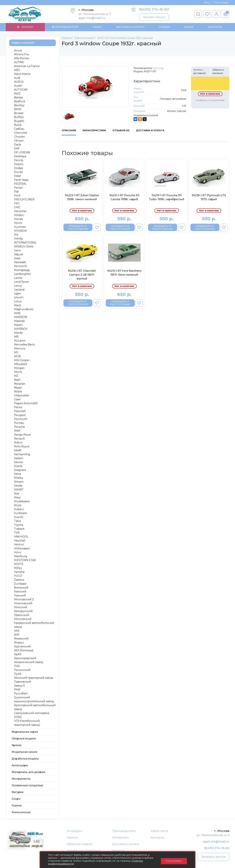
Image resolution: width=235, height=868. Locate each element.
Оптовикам (120, 838)
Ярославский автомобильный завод (35, 707)
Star (17, 494)
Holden (19, 215)
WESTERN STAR (25, 560)
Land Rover (22, 282)
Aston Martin (22, 74)
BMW (18, 109)
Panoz (18, 407)
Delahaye (20, 156)
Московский (23, 619)
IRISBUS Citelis (24, 247)
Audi (17, 78)
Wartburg (21, 556)
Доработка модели (25, 759)
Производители (124, 831)
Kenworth (21, 266)
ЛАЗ (17, 666)
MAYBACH (21, 329)
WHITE (19, 564)
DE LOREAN (22, 153)
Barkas (18, 98)
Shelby (19, 478)
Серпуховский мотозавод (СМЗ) (32, 715)
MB (16, 337)
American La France (27, 66)
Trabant (19, 529)
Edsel (18, 176)
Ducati (18, 172)
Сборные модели (24, 739)
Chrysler (20, 137)
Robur (18, 443)
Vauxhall (20, 541)
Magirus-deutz (24, 309)
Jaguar (19, 254)
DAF (17, 149)
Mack (18, 305)
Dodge (19, 168)
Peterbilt (20, 411)
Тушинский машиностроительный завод (34, 699)
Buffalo (19, 117)
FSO (17, 203)
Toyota (19, 525)
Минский (21, 607)
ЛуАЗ (18, 674)
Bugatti (19, 121)
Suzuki (19, 517)
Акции (189, 27)
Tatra (17, 521)
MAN (17, 313)
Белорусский (23, 611)
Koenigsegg (22, 270)
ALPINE (19, 62)
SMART (19, 490)
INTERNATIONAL (25, 243)
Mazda (18, 333)
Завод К (19, 686)
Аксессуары (20, 765)
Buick (18, 125)
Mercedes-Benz (24, 345)
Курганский (22, 647)
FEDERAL (20, 184)
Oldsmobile (22, 396)
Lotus (18, 302)
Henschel (20, 211)
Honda (18, 219)
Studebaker (22, 501)
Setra (17, 474)
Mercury (20, 349)
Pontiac (19, 423)
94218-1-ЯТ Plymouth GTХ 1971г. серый (209, 197)
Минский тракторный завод (34, 678)
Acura (18, 51)
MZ (16, 376)
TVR (17, 533)
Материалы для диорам (28, 772)
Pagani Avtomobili (26, 403)
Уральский (22, 615)
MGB (17, 356)
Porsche (19, 427)
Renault (19, 439)
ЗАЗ (17, 631)
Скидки (164, 27)
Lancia (18, 278)
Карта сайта (159, 831)
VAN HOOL (21, 537)
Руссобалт (21, 694)
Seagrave (20, 470)
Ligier (18, 294)
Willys (18, 568)
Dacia (18, 145)
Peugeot (20, 415)
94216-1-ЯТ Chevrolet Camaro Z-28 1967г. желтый (82, 275)
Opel (17, 400)
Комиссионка (21, 812)
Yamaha (19, 572)
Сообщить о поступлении (210, 100)
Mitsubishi (20, 364)
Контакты (215, 27)
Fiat (16, 192)
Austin (18, 86)
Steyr (18, 498)
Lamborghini (22, 274)
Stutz (18, 505)
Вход (207, 2)
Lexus (18, 286)
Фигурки (18, 792)
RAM (17, 431)
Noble (18, 392)
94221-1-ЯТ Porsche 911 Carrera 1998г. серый (124, 197)
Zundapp (20, 584)
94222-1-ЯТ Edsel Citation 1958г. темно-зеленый (82, 197)
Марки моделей (23, 43)
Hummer (20, 227)
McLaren (20, 341)
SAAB (18, 451)
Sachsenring (22, 454)
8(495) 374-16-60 (154, 9)
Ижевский (21, 639)
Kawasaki (20, 262)
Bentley (19, 105)
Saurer (19, 462)
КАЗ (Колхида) (24, 650)
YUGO (18, 576)
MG (16, 352)
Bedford (20, 102)
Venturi (19, 545)
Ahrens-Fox (22, 54)
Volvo (18, 552)
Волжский (21, 588)
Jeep (17, 258)
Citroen (19, 141)
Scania (18, 466)
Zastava (19, 580)
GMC (17, 207)
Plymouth (21, 419)
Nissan (18, 388)
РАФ (17, 690)
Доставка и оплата (126, 844)
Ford (17, 196)
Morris (18, 372)
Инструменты (21, 779)
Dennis (19, 160)
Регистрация (221, 2)
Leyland (19, 290)
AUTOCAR (21, 90)
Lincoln (19, 298)
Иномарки (75, 831)
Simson (19, 482)
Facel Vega (21, 180)
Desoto (19, 164)
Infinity (19, 239)
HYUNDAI (20, 231)
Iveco (18, 251)
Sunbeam (20, 513)
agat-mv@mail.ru (92, 18)
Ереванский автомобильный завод (34, 625)
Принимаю (174, 860)
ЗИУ (17, 635)
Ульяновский (23, 603)
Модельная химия (24, 752)
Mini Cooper (22, 360)
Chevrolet (21, 133)
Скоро (97, 27)
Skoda (18, 486)
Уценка (17, 806)
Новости (118, 851)
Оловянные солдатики (27, 786)
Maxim (18, 325)
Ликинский (22, 670)
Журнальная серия (25, 732)
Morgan (19, 368)
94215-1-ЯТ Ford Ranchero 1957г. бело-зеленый (124, 273)
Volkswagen (22, 549)
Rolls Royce (22, 447)
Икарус (19, 643)
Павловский (23, 682)
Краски (17, 745)
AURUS (19, 82)
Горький (20, 596)
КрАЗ (18, 654)
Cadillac (19, 129)
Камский (20, 592)
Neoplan (20, 384)
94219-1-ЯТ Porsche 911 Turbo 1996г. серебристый (167, 197)
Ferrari (18, 188)
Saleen (19, 458)
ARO (17, 70)
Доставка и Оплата (130, 27)
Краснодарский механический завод (29, 660)
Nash (17, 380)
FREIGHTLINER (24, 200)
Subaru (19, 509)
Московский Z (24, 599)
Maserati (19, 321)
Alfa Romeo (22, 58)
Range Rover (23, 435)
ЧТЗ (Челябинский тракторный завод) (27, 723)
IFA (16, 235)
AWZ (17, 94)
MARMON (21, 317)
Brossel (19, 113)
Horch (18, 223)
